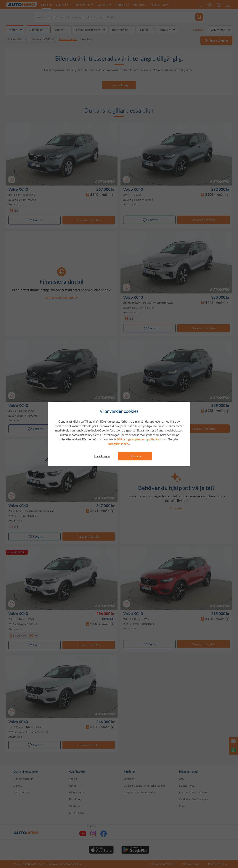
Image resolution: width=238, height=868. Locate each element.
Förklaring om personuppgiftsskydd (139, 439)
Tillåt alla (135, 456)
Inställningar (102, 456)
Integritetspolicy (119, 444)
